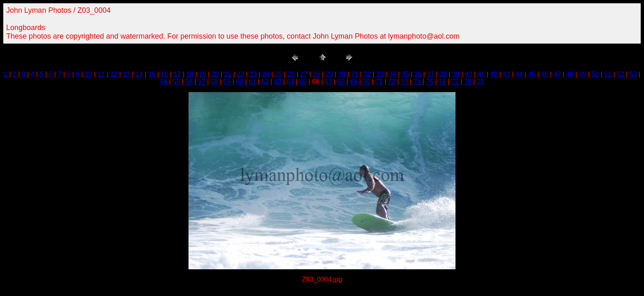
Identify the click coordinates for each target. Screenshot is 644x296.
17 (177, 74)
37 (430, 74)
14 (139, 74)
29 (329, 74)
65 (303, 82)
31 (354, 74)
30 (342, 74)
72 (392, 82)
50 (595, 74)
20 (215, 74)
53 (633, 74)
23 (253, 74)
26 (291, 74)
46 (545, 74)
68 (341, 82)
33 (380, 74)
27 (304, 74)
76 (442, 82)
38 (443, 74)
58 (214, 82)
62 (265, 82)
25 (278, 74)
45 (532, 74)
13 (126, 74)
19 (202, 74)
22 (241, 74)
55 (176, 82)
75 (430, 82)
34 (393, 74)
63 (278, 82)
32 (367, 74)
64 (290, 82)
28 (317, 74)
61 (252, 82)
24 (266, 74)
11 (101, 74)
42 (494, 74)
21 (228, 74)
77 (455, 82)
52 (621, 74)
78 (468, 82)
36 (418, 74)
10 (88, 74)
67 (329, 82)
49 (582, 74)
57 (202, 82)
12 (114, 74)
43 (506, 74)
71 (379, 82)
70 (366, 82)
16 (165, 74)
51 (608, 74)
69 (354, 82)
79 (481, 82)
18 (190, 74)
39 (456, 74)
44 (519, 74)
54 (164, 82)
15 (152, 74)
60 (240, 82)
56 (189, 82)
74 (417, 82)
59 (227, 82)
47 (557, 74)
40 (469, 74)
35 (405, 74)
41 (481, 74)
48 (570, 74)
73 (405, 82)
